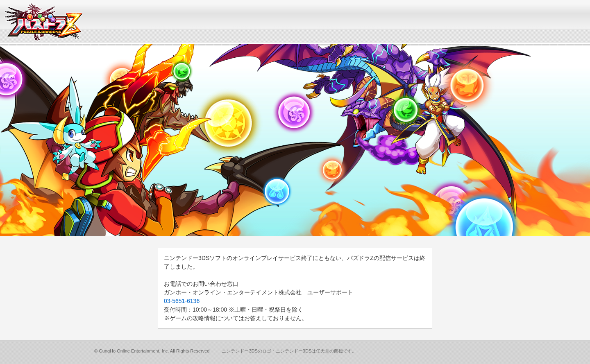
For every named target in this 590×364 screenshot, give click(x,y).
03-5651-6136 (182, 301)
